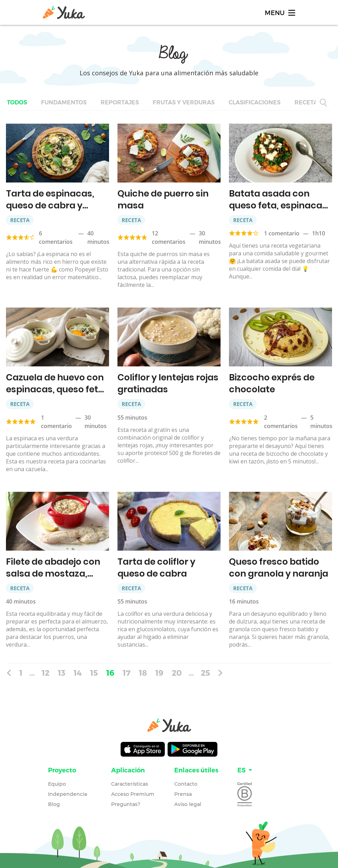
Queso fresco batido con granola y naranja (279, 568)
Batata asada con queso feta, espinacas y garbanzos (278, 205)
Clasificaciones (255, 102)
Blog (54, 804)
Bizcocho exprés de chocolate (272, 383)
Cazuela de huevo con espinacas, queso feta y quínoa (55, 389)
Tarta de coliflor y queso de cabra (156, 568)
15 (94, 673)
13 (62, 673)
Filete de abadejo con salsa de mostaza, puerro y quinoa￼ (53, 574)
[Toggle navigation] (279, 12)
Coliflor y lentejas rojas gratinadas (168, 383)
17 (127, 673)
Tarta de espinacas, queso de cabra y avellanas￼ (50, 205)
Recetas (308, 102)
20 (177, 673)
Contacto (186, 784)
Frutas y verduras (184, 102)
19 (159, 673)
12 (46, 673)
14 (78, 673)
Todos (17, 102)
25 (205, 673)
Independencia (67, 794)
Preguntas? (126, 804)
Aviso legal (188, 804)
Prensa (183, 794)
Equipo (57, 784)
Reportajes (120, 102)
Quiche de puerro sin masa (163, 199)
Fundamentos (64, 102)
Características (130, 784)
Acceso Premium (133, 794)
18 (143, 673)
